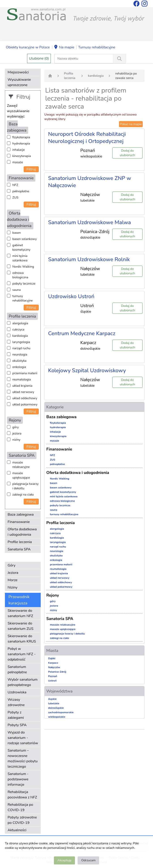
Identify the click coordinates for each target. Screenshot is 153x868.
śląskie (52, 699)
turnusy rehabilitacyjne (22, 298)
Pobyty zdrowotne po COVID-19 (22, 820)
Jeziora (13, 573)
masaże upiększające (21, 475)
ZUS (15, 197)
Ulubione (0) (39, 58)
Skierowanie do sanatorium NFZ (20, 613)
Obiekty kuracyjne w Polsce (28, 47)
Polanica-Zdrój (57, 672)
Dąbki (52, 658)
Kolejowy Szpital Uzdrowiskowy (87, 370)
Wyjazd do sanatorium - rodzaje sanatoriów (23, 738)
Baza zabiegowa (21, 515)
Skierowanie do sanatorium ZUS (20, 626)
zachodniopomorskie (61, 712)
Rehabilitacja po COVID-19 (20, 807)
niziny (16, 440)
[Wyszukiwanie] (119, 59)
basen (17, 233)
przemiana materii (25, 373)
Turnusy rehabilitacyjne (97, 47)
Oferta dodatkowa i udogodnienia (22, 532)
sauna (16, 290)
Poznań (53, 676)
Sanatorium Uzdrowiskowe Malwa (89, 222)
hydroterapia (21, 144)
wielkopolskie (57, 717)
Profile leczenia (20, 542)
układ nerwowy (23, 392)
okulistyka (19, 361)
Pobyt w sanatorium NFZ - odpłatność (22, 654)
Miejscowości (18, 72)
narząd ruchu (21, 348)
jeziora (17, 433)
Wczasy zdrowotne (16, 702)
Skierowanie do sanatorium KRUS (22, 639)
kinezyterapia (22, 156)
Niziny (13, 587)
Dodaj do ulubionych (127, 153)
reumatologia (22, 379)
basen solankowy (24, 239)
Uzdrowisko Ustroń (71, 296)
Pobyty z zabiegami (16, 715)
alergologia (20, 323)
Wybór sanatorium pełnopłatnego (23, 682)
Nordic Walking (23, 267)
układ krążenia (22, 386)
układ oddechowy (25, 398)
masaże (18, 162)
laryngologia (21, 342)
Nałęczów (54, 667)
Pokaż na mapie (131, 124)
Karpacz (53, 663)
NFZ (15, 185)
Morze (13, 580)
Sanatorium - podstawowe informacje (18, 779)
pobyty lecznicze (24, 284)
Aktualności (17, 830)
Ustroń (52, 681)
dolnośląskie (56, 708)
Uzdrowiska (17, 692)
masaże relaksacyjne (21, 465)
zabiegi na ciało (23, 495)
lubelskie (54, 703)
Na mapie (64, 48)
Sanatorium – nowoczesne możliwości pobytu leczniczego (23, 758)
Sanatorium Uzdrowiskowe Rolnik (89, 259)
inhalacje (18, 150)
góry (16, 427)
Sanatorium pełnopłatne (17, 670)
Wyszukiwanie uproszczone (19, 82)
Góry (12, 565)
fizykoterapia (21, 137)
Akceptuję (64, 860)
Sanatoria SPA (19, 549)
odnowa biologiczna (20, 275)
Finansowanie (19, 522)
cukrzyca (18, 330)
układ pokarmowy (25, 404)
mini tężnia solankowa (20, 258)
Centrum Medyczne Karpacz (82, 333)
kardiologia (20, 336)
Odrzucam (88, 860)
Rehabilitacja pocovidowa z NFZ (22, 795)
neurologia (20, 354)
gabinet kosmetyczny (21, 247)
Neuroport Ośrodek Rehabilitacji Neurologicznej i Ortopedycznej (87, 138)
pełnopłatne (21, 191)
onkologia (19, 367)
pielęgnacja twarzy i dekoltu (25, 486)
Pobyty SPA (17, 725)
